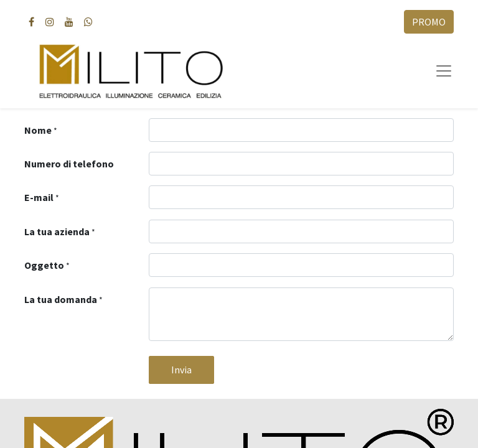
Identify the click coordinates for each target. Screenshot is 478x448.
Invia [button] (181, 370)
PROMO (429, 22)
